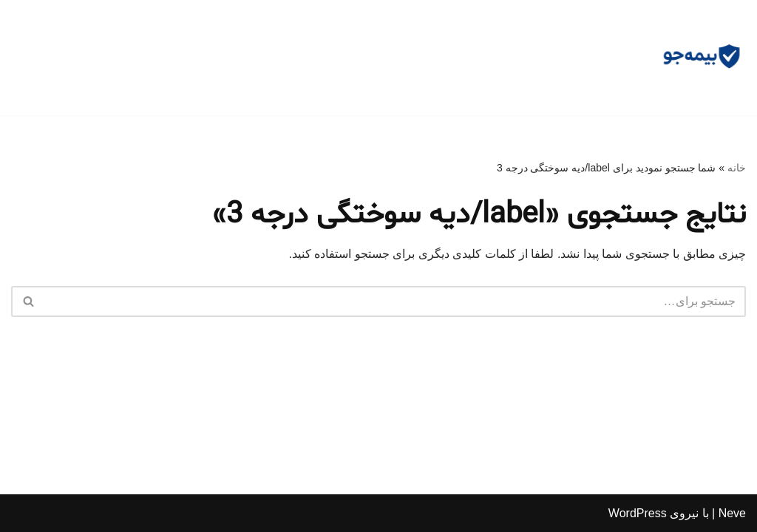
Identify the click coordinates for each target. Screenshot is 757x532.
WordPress (638, 513)
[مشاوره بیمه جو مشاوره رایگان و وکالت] (702, 58)
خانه (737, 168)
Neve (732, 513)
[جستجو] (395, 301)
